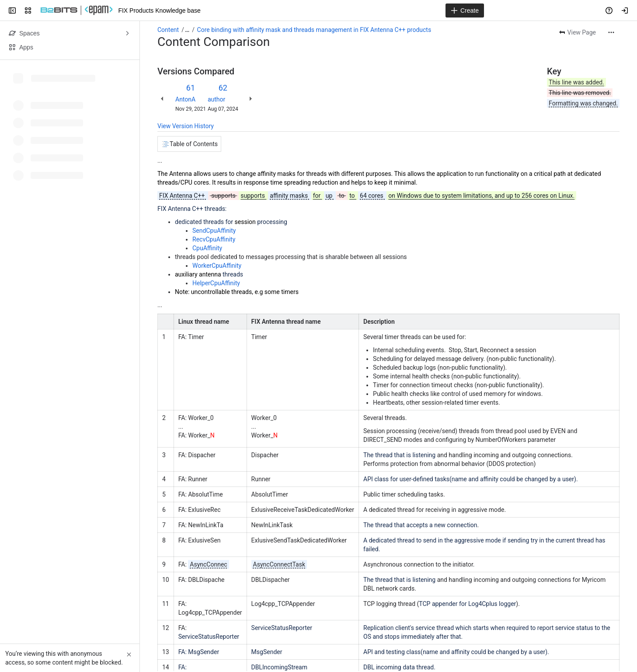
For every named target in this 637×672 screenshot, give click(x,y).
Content (168, 30)
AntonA (185, 99)
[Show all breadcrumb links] (187, 30)
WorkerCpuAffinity (217, 266)
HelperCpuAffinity (216, 283)
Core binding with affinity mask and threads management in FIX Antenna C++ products (314, 30)
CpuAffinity (207, 248)
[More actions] (611, 32)
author (216, 99)
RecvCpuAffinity (214, 239)
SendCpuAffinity (214, 231)
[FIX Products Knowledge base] (77, 10)
